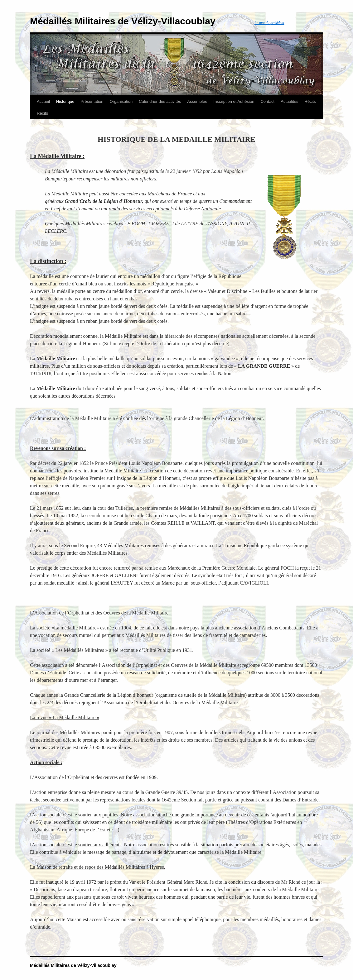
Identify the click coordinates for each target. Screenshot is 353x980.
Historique (65, 101)
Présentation (92, 101)
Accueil (43, 101)
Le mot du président (269, 23)
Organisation (121, 101)
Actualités (289, 101)
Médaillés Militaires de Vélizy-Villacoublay (123, 21)
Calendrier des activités (160, 101)
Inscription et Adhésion (234, 101)
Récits (310, 101)
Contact (267, 101)
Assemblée (197, 101)
